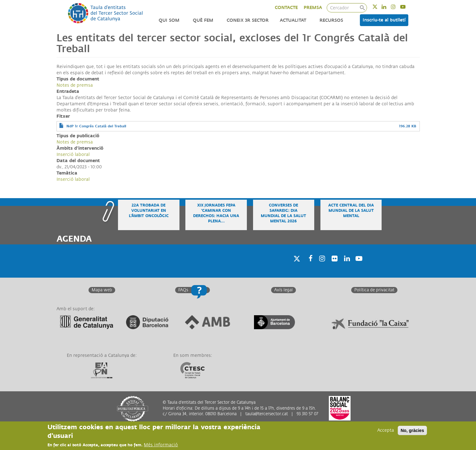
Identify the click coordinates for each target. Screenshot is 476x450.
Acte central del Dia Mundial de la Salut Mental (351, 211)
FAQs (183, 290)
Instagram (397, 7)
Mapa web (102, 290)
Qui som (169, 20)
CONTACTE (286, 8)
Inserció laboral (73, 155)
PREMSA (313, 8)
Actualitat (293, 20)
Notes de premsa (75, 85)
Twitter (379, 7)
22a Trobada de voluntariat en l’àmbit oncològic (149, 211)
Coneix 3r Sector (248, 20)
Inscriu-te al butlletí (384, 20)
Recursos (331, 20)
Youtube (407, 7)
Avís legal (283, 290)
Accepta (386, 431)
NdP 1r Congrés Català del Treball (96, 126)
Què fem (203, 20)
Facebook (309, 266)
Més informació (161, 445)
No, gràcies (412, 431)
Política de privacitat (374, 290)
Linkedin (388, 7)
